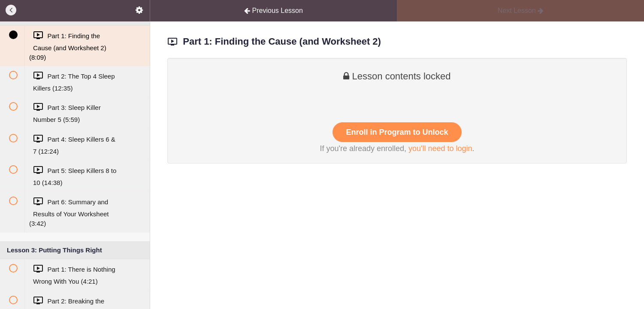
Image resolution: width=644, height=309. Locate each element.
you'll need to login (440, 148)
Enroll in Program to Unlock (397, 132)
